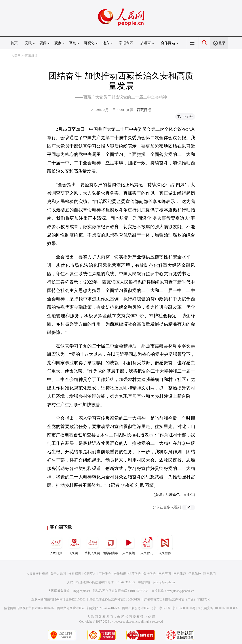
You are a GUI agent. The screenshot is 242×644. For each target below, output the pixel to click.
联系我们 (210, 574)
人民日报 (56, 545)
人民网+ (74, 545)
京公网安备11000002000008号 (218, 608)
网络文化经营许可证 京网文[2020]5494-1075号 (89, 608)
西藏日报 (144, 110)
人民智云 (147, 545)
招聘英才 (90, 574)
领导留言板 (111, 545)
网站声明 (165, 574)
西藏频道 (31, 56)
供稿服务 (135, 574)
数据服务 (150, 574)
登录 (222, 43)
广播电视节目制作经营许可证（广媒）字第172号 (177, 599)
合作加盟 (120, 574)
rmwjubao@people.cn (181, 591)
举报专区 (126, 43)
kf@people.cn (81, 591)
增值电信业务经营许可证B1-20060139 (115, 599)
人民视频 (129, 545)
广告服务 (105, 574)
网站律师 (180, 574)
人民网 (16, 56)
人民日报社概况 (37, 574)
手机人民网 (92, 545)
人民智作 (165, 545)
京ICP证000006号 (184, 608)
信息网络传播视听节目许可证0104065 (30, 608)
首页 (14, 43)
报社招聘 (75, 574)
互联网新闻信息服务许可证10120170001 (58, 599)
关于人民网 (58, 574)
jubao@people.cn (164, 582)
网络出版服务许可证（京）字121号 (146, 608)
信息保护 (195, 574)
